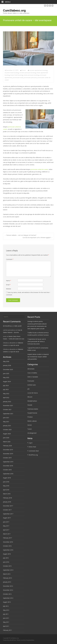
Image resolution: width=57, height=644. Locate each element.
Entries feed (32, 447)
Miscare (30, 397)
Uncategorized (32, 433)
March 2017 (7, 534)
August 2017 (7, 518)
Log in (30, 443)
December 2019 (8, 450)
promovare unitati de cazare (39, 169)
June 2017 (6, 522)
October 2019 (7, 458)
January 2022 (7, 402)
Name (9, 281)
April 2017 (6, 530)
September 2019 (8, 462)
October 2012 (7, 594)
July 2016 (6, 558)
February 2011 (7, 630)
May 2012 (6, 610)
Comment (10, 259)
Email (8, 285)
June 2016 (6, 562)
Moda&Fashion (32, 401)
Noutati (30, 405)
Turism (24, 70)
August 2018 (7, 478)
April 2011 (6, 626)
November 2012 (8, 590)
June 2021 (6, 418)
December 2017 (8, 506)
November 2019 (8, 454)
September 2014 (8, 570)
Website (9, 289)
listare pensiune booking (31, 75)
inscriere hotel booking (12, 73)
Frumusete (31, 381)
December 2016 (8, 542)
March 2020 (7, 442)
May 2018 (6, 486)
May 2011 (6, 622)
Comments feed (34, 451)
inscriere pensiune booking (28, 73)
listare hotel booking (17, 75)
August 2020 (7, 434)
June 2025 (6, 373)
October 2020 (7, 430)
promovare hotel (18, 78)
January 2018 (7, 502)
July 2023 (6, 389)
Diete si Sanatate (33, 377)
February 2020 (7, 446)
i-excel (22, 640)
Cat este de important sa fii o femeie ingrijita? (37, 238)
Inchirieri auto (32, 385)
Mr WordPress (7, 326)
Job (28, 389)
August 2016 (7, 554)
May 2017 (6, 526)
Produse (30, 417)
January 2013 (7, 582)
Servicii (30, 425)
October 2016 (7, 546)
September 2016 (8, 550)
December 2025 (8, 369)
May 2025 (6, 377)
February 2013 (7, 578)
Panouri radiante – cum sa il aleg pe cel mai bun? (20, 235)
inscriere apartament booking (38, 70)
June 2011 (6, 618)
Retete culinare (32, 421)
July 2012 (6, 606)
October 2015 (7, 566)
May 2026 (6, 361)
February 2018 (7, 498)
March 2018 (7, 494)
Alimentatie (31, 369)
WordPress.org (33, 455)
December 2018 (8, 466)
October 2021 (7, 410)
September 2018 (8, 474)
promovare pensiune (30, 78)
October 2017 (7, 510)
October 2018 (7, 470)
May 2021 (6, 422)
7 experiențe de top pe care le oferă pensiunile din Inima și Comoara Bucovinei (37, 341)
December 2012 (8, 586)
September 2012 (8, 598)
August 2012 (7, 602)
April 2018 (6, 490)
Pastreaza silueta (33, 409)
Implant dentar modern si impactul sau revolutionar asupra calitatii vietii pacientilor (38, 357)
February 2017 (7, 538)
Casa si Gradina (32, 373)
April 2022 (6, 398)
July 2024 (6, 385)
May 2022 (6, 394)
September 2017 (8, 514)
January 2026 (7, 365)
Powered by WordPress (10, 640)
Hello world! (18, 326)
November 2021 (8, 406)
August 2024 (7, 381)
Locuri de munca (33, 393)
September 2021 (8, 414)
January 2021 (7, 426)
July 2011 (6, 614)
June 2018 (6, 482)
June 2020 (6, 438)
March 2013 (7, 574)
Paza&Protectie (32, 413)
